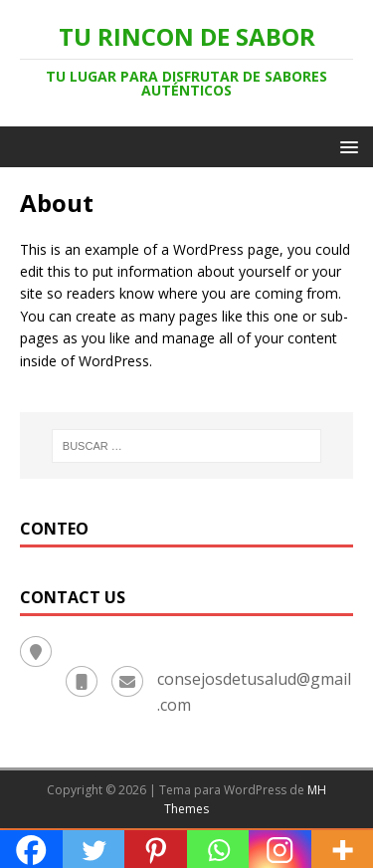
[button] (346, 146)
